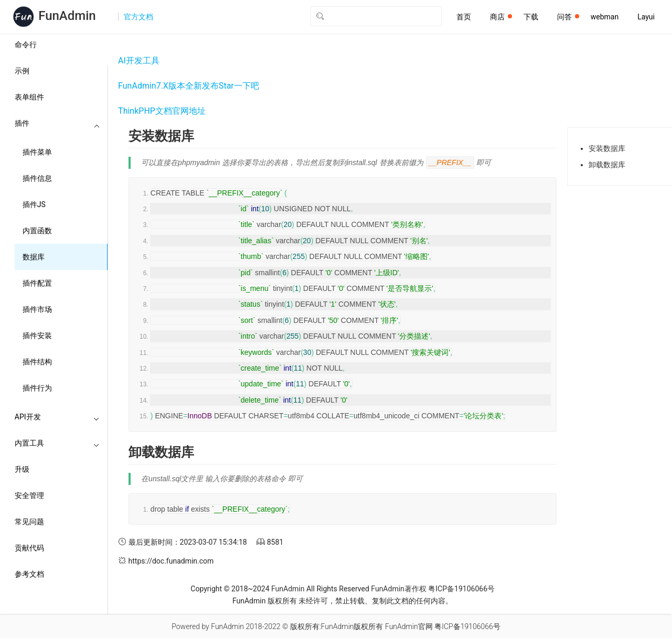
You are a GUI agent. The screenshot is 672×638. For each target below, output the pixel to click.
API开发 (57, 417)
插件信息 (37, 178)
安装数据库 (607, 148)
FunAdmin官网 (409, 626)
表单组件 (29, 97)
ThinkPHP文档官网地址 (162, 111)
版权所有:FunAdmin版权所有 (337, 626)
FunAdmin (288, 589)
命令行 (26, 45)
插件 (57, 123)
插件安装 (37, 336)
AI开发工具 (139, 61)
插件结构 (37, 362)
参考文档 (29, 574)
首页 (464, 17)
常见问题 (29, 522)
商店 (501, 17)
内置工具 (57, 443)
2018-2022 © (267, 626)
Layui (646, 17)
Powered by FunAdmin (208, 626)
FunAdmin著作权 (398, 589)
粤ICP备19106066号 (461, 589)
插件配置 (37, 283)
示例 (22, 71)
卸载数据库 (607, 165)
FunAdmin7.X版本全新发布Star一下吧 (189, 86)
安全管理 (29, 495)
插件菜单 (37, 152)
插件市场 (37, 309)
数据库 (34, 257)
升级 (22, 469)
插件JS (34, 204)
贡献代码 (29, 548)
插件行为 (37, 388)
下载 (531, 17)
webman (605, 17)
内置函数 (37, 231)
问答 (568, 17)
